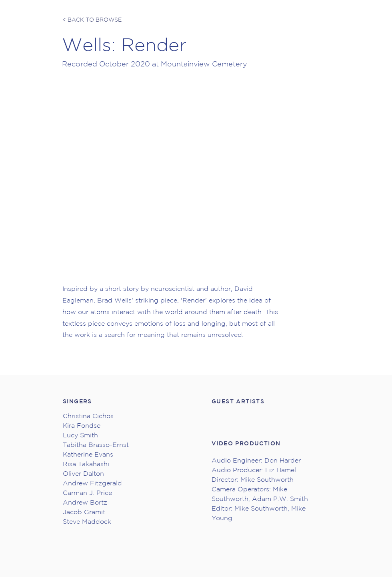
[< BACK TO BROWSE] (92, 20)
